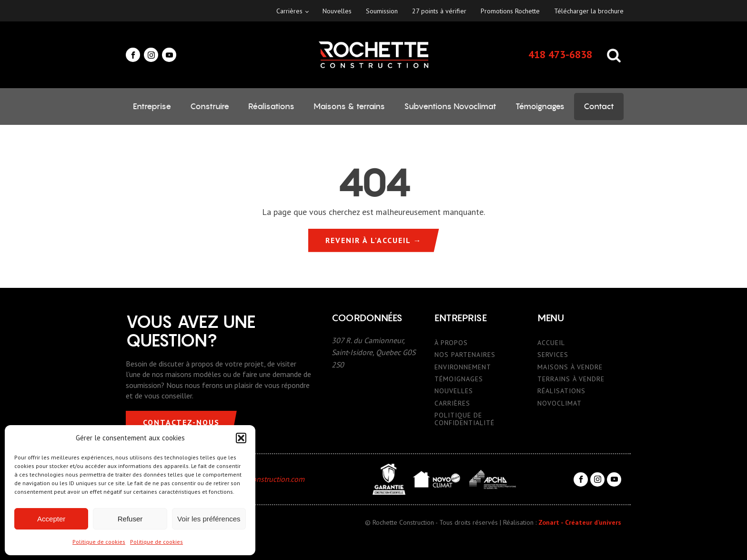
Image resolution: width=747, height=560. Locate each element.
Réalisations (271, 106)
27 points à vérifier (439, 11)
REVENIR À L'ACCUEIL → (374, 240)
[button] (241, 438)
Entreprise (152, 106)
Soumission (382, 11)
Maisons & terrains (349, 106)
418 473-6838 (560, 54)
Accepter (51, 519)
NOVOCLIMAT (560, 403)
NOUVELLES (454, 391)
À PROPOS (451, 343)
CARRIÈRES (452, 403)
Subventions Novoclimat (450, 106)
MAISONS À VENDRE (570, 367)
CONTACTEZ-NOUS (181, 422)
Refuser (130, 519)
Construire (210, 106)
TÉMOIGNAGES (459, 379)
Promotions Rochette (510, 11)
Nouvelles (337, 11)
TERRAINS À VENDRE (571, 379)
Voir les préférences (209, 519)
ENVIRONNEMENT (463, 367)
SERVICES (553, 355)
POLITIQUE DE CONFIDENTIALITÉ (464, 419)
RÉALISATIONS (561, 391)
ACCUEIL (551, 343)
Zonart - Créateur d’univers (580, 522)
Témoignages (540, 106)
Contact (599, 106)
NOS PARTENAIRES (465, 355)
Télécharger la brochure (589, 11)
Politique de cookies (99, 542)
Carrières (289, 11)
